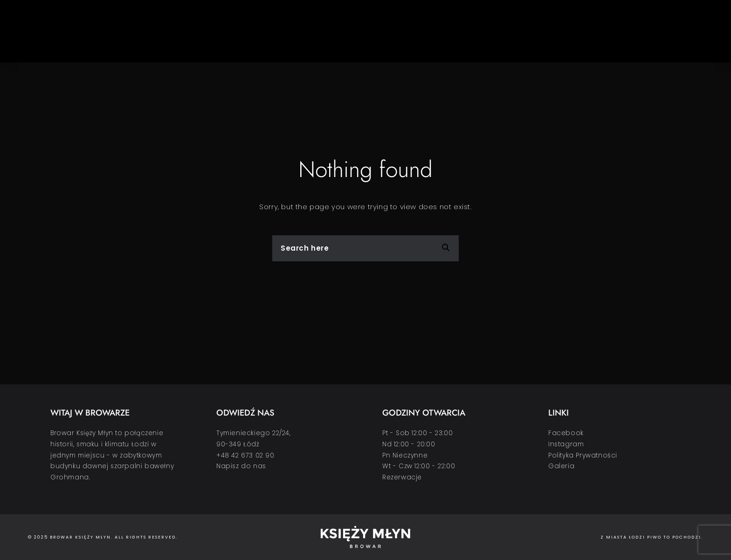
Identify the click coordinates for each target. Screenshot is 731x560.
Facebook (566, 433)
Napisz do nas (241, 466)
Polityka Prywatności (583, 455)
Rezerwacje (402, 477)
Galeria (561, 466)
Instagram (566, 444)
